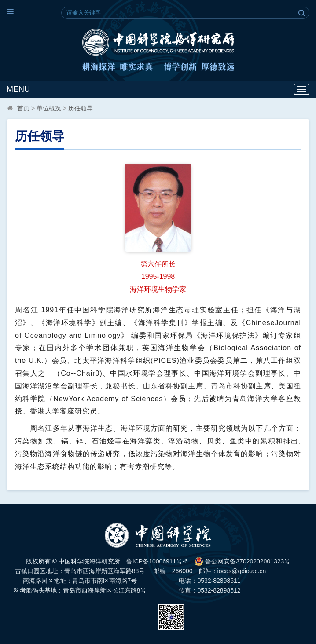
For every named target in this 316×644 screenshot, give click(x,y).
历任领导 (81, 108)
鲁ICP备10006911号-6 (157, 561)
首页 (23, 108)
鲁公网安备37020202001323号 (242, 561)
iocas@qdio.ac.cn (242, 571)
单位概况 (49, 108)
